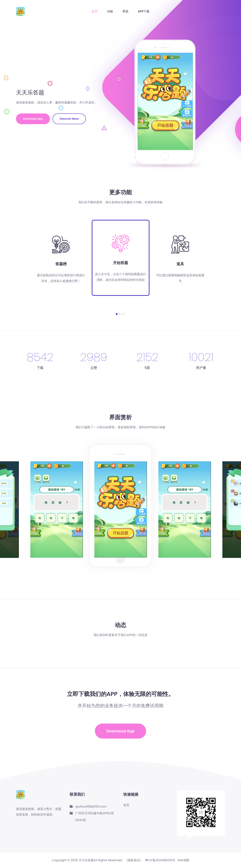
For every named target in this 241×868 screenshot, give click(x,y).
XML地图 (183, 860)
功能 (110, 11)
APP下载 (144, 11)
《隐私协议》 (134, 860)
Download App (33, 119)
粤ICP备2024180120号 (160, 860)
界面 (125, 11)
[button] (117, 314)
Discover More (69, 119)
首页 (95, 11)
